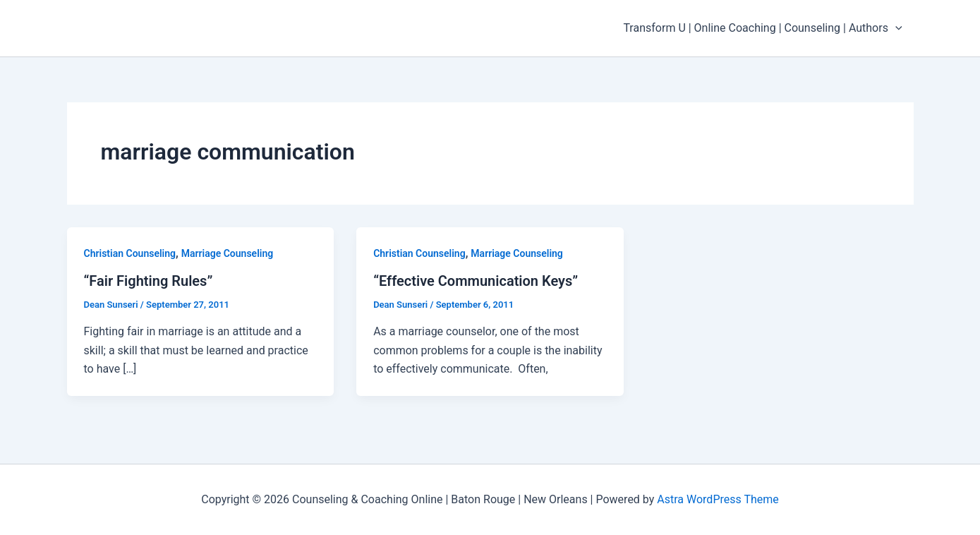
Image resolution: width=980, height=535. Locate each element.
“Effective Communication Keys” (476, 281)
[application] (895, 28)
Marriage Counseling (227, 253)
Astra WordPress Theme (718, 499)
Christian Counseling (130, 253)
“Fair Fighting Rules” (149, 281)
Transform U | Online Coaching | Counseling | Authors (762, 28)
